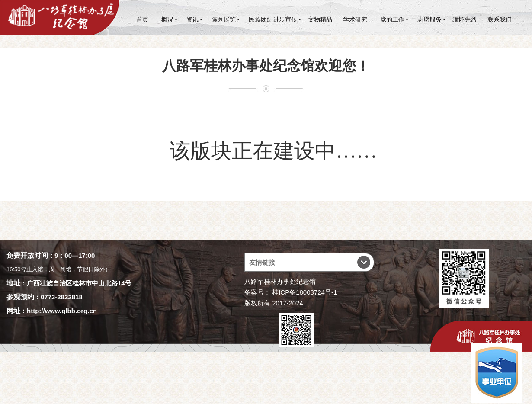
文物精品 (320, 19)
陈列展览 (224, 19)
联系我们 (500, 19)
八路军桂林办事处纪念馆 (280, 281)
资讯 (192, 19)
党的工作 (392, 19)
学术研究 (355, 19)
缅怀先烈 (465, 19)
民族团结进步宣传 (273, 19)
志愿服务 (429, 19)
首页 (142, 19)
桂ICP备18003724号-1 (304, 292)
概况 (167, 19)
